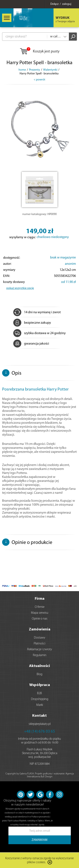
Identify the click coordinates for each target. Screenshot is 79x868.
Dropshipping (40, 699)
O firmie (40, 607)
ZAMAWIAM (39, 840)
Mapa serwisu (40, 613)
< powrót (39, 80)
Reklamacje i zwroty (40, 650)
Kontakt (39, 716)
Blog (39, 674)
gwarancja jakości (31, 344)
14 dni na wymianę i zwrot (37, 312)
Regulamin (40, 655)
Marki (40, 705)
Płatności (39, 644)
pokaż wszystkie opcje (20, 288)
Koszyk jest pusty (39, 52)
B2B (39, 693)
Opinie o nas (40, 619)
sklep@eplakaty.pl (40, 724)
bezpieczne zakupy (32, 323)
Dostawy (40, 638)
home (22, 70)
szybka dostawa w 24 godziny (39, 333)
